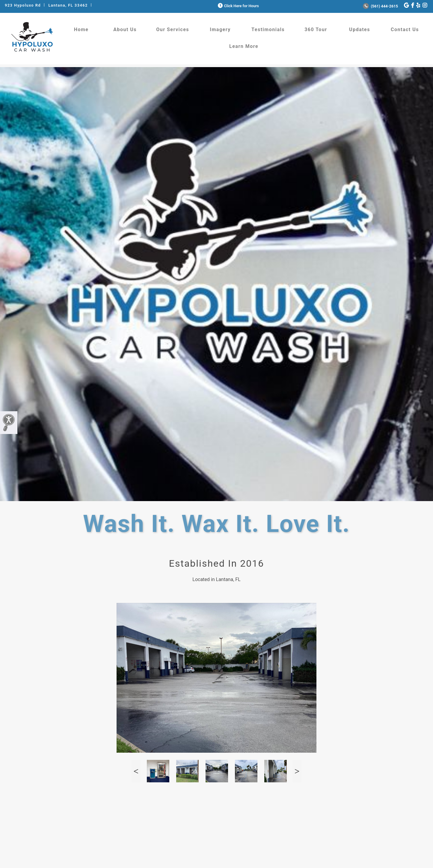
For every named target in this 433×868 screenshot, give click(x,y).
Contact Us (405, 30)
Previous (136, 771)
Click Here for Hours (238, 6)
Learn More (244, 46)
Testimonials (268, 30)
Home (81, 30)
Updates (360, 30)
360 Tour (316, 30)
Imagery (220, 30)
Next (297, 771)
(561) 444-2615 (380, 6)
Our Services (173, 30)
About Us (125, 30)
